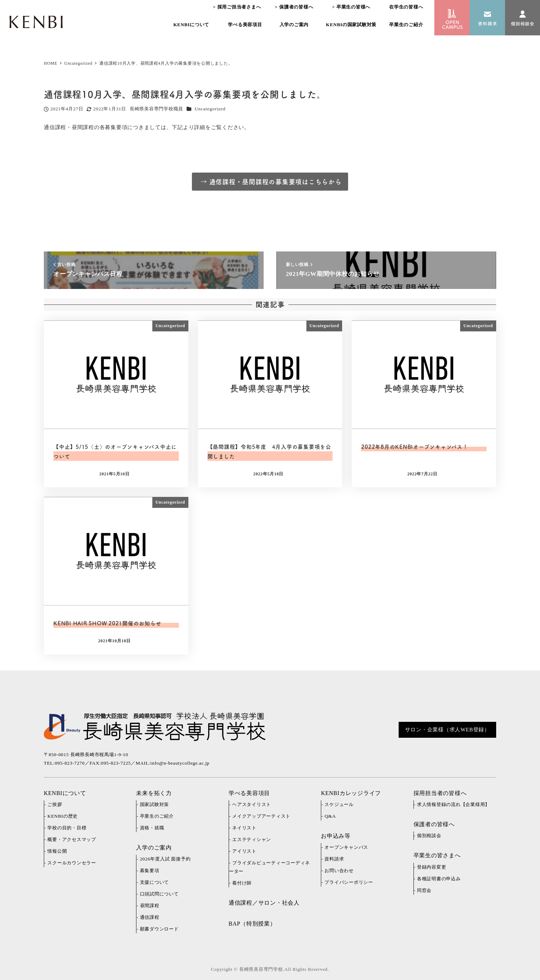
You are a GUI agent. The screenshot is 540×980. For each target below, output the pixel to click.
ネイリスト (244, 828)
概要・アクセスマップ (72, 839)
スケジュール (339, 804)
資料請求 (334, 859)
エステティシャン (252, 839)
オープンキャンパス (346, 847)
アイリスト (244, 851)
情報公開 (57, 851)
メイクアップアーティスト (261, 816)
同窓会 (424, 890)
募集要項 (150, 871)
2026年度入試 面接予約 (165, 859)
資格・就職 (152, 828)
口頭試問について (159, 894)
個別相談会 (429, 836)
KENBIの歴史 (63, 816)
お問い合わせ (339, 871)
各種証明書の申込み (439, 879)
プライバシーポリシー (349, 882)
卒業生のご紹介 (157, 816)
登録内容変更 (432, 867)
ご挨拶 (55, 804)
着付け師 (242, 883)
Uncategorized (210, 109)
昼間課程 (150, 906)
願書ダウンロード (159, 929)
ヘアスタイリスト (252, 804)
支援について (155, 882)
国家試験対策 (155, 804)
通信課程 (150, 917)
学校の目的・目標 (67, 828)
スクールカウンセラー (72, 863)
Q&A (330, 816)
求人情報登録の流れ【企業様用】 (453, 804)
